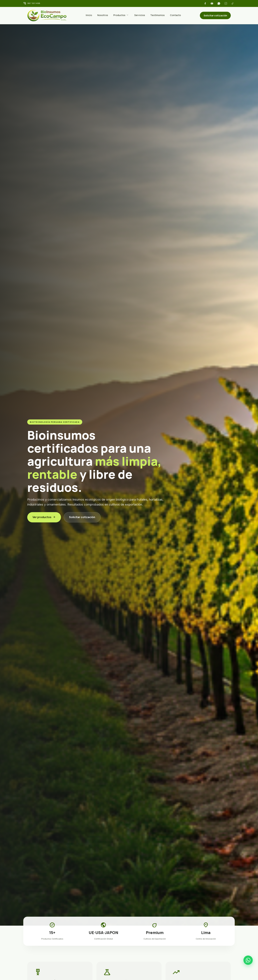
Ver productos (44, 517)
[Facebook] (205, 3)
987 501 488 (34, 3)
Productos (119, 15)
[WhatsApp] (219, 3)
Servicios (140, 15)
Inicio (89, 15)
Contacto (175, 15)
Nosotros (103, 15)
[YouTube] (212, 3)
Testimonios (157, 15)
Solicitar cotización (215, 15)
